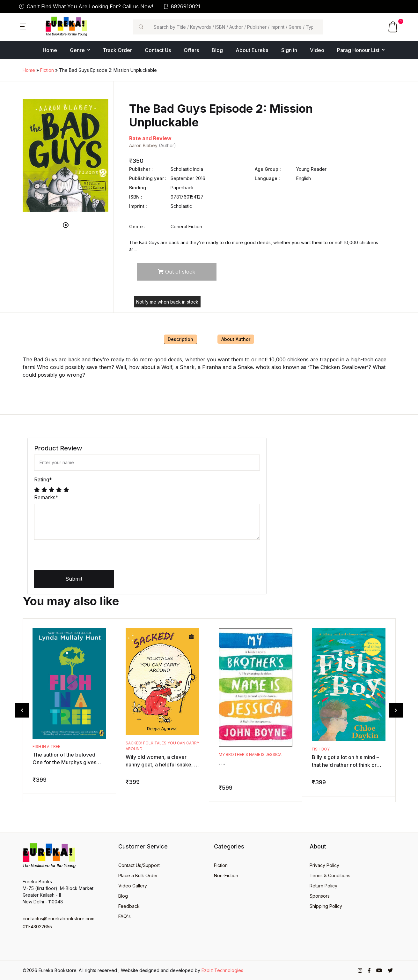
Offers (191, 50)
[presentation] (83, 557)
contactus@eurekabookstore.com (59, 919)
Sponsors (320, 896)
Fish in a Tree (46, 746)
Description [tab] (180, 339)
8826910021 (182, 6)
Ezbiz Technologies (222, 970)
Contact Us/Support (139, 865)
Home (50, 50)
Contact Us (158, 50)
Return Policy (323, 886)
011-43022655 (37, 927)
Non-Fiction (226, 875)
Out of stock (176, 272)
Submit (74, 579)
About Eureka (252, 50)
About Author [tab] (236, 339)
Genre (77, 50)
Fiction (47, 70)
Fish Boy (321, 749)
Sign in (289, 50)
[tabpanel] (66, 156)
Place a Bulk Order (138, 875)
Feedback (129, 906)
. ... (222, 763)
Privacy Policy (324, 865)
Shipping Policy (326, 906)
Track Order (117, 50)
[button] (23, 26)
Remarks (46, 497)
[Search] (235, 27)
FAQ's (125, 916)
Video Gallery (133, 886)
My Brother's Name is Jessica (250, 754)
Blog (217, 50)
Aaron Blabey (143, 145)
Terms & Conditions (330, 875)
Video (317, 50)
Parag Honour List (358, 50)
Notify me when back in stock (167, 302)
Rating (43, 479)
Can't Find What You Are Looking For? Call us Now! (86, 6)
